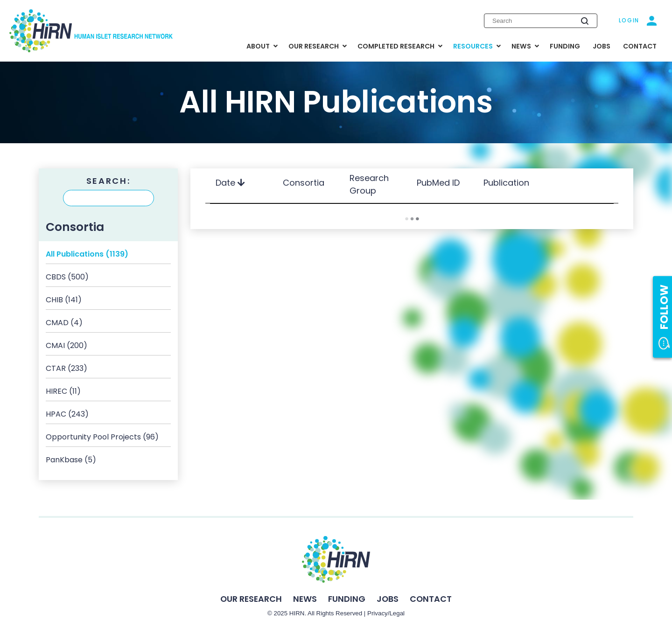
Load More (412, 219)
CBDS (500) (67, 277)
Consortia (305, 183)
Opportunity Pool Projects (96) (102, 437)
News (305, 599)
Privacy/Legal (386, 613)
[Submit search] (585, 21)
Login (629, 21)
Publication (507, 183)
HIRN (297, 613)
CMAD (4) (64, 323)
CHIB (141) (64, 300)
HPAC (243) (67, 414)
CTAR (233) (66, 368)
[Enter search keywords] (541, 21)
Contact (431, 599)
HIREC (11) (63, 391)
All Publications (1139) (87, 254)
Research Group (369, 184)
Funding (347, 599)
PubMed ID (439, 183)
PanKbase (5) (71, 460)
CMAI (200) (66, 345)
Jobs (388, 599)
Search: (108, 181)
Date (230, 183)
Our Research (251, 599)
